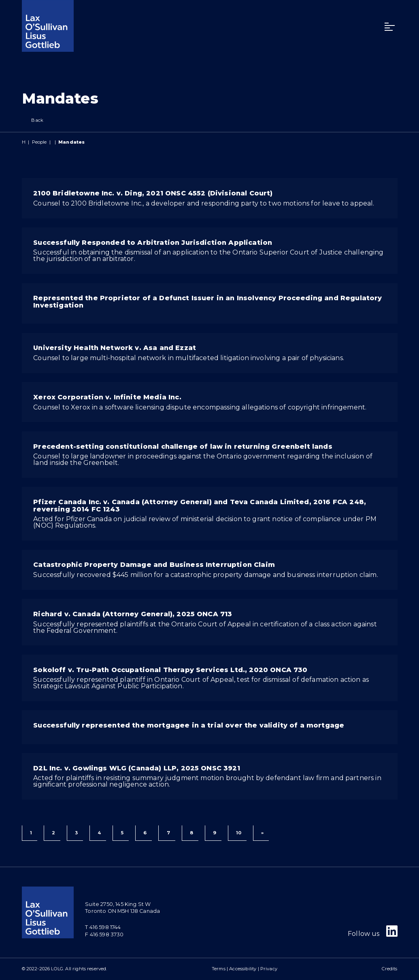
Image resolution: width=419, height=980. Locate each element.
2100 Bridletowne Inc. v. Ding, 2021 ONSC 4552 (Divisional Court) (153, 193)
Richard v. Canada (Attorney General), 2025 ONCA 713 (133, 614)
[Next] (261, 833)
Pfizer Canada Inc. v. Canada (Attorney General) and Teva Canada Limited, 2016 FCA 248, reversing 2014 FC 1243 (200, 506)
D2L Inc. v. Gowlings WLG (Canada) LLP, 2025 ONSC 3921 (136, 768)
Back (33, 120)
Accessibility (243, 969)
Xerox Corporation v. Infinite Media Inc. (107, 397)
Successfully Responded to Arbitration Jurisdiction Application (153, 243)
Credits (389, 969)
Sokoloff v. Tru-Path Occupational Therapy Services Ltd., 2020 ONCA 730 (170, 670)
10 (239, 833)
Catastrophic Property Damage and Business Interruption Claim (154, 565)
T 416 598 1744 (103, 927)
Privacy (269, 969)
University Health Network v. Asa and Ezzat (115, 348)
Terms (219, 969)
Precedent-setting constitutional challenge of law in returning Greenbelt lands (183, 447)
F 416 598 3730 (104, 934)
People (39, 142)
